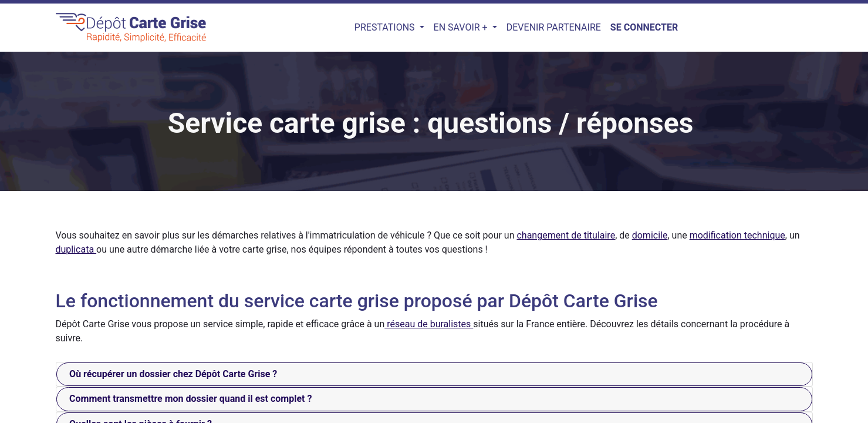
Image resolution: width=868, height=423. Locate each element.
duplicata (76, 249)
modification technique (737, 235)
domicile (650, 235)
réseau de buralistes (429, 324)
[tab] (434, 374)
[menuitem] (554, 28)
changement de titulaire (566, 235)
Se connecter (644, 27)
